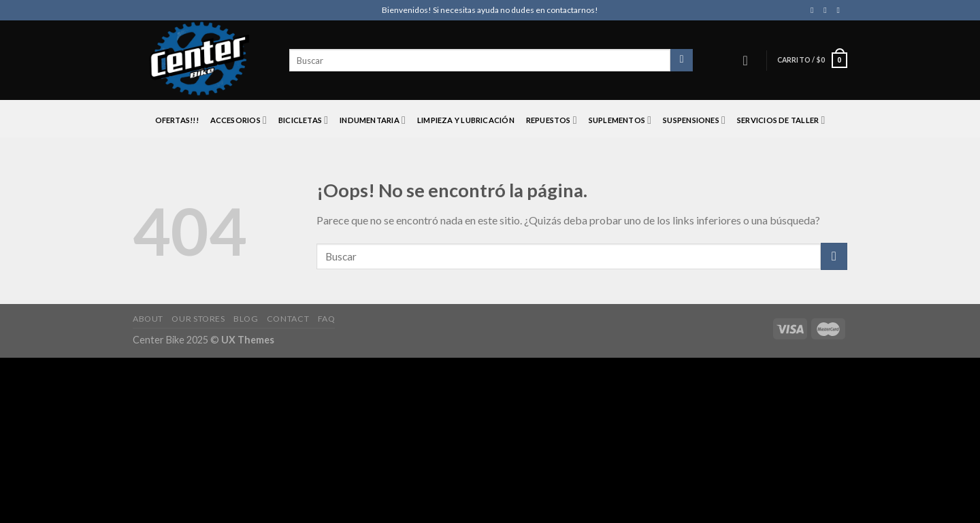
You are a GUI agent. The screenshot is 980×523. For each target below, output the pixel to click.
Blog (246, 319)
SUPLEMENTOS (620, 120)
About (148, 319)
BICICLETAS (304, 120)
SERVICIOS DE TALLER (781, 120)
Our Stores (198, 319)
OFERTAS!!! (177, 120)
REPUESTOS (552, 120)
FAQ (327, 319)
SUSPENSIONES (694, 120)
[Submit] (834, 256)
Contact (288, 319)
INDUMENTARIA (373, 120)
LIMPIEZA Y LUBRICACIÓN (466, 120)
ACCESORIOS (239, 120)
